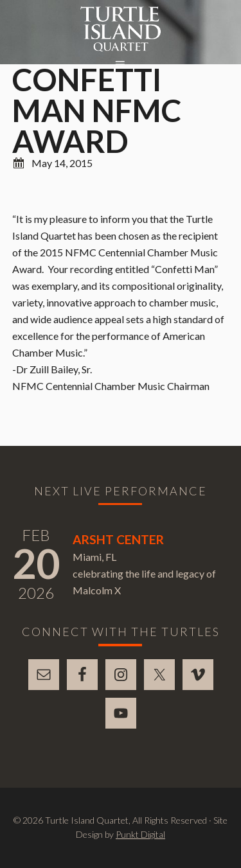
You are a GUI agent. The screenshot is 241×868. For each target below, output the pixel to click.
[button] (121, 65)
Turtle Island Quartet (121, 29)
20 (36, 563)
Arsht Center (118, 539)
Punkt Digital (140, 834)
